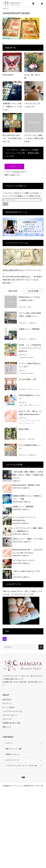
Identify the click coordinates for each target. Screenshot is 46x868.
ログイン (14, 166)
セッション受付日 (8, 707)
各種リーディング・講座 (13, 749)
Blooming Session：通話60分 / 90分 (26, 485)
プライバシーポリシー (10, 715)
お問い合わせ (7, 700)
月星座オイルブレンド (13, 754)
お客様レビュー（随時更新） (24, 507)
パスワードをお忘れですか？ (16, 172)
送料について (7, 727)
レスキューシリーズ (12, 760)
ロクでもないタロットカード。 (24, 560)
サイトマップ (7, 703)
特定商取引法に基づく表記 (11, 723)
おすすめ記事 (33, 291)
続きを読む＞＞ (9, 283)
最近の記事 (13, 291)
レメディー (9, 743)
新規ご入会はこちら (12, 175)
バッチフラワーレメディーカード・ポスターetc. (21, 766)
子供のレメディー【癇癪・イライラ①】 (28, 539)
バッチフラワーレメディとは (12, 711)
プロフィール (7, 719)
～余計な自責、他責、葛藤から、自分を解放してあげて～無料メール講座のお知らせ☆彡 (28, 475)
